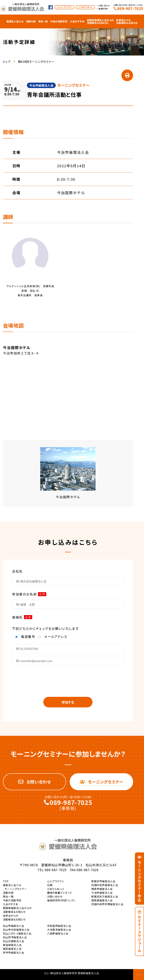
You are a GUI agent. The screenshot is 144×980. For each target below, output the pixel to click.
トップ (7, 62)
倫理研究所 (103, 9)
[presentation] (68, 679)
